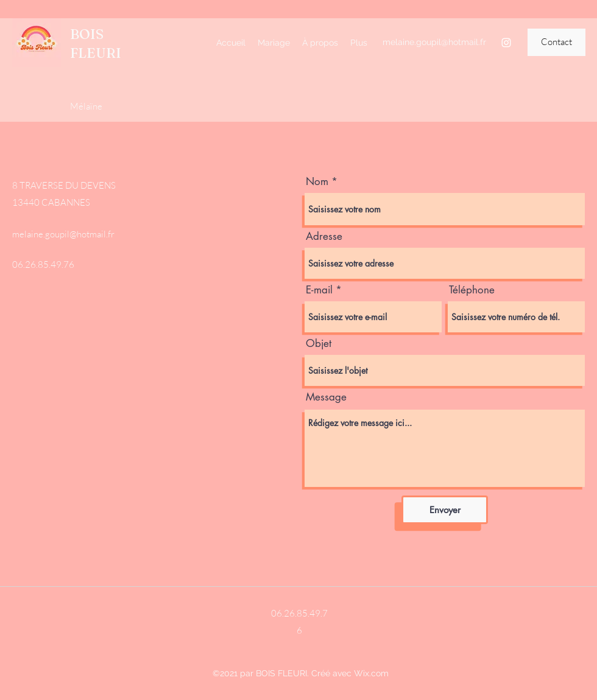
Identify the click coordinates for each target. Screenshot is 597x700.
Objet (319, 344)
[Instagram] (506, 43)
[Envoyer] (445, 510)
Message (326, 397)
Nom (317, 182)
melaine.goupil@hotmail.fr (434, 42)
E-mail (319, 290)
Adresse (324, 236)
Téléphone (472, 290)
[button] (556, 42)
